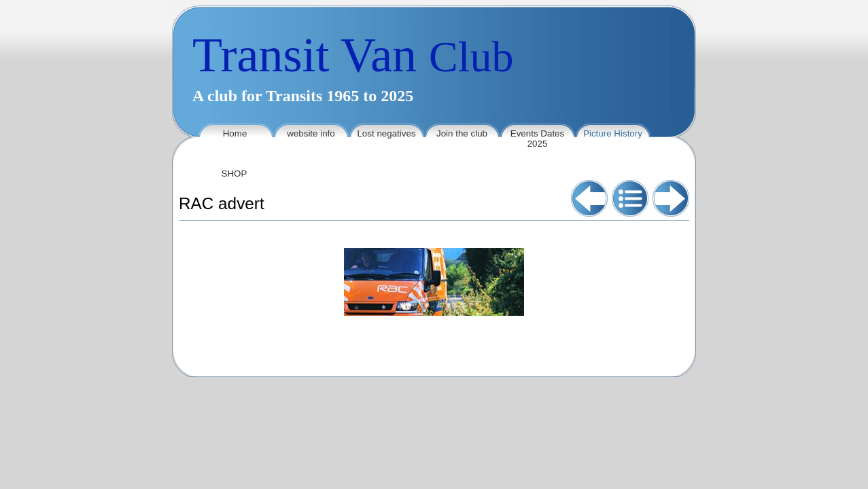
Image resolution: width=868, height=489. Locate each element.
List (630, 198)
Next (671, 198)
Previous (589, 198)
